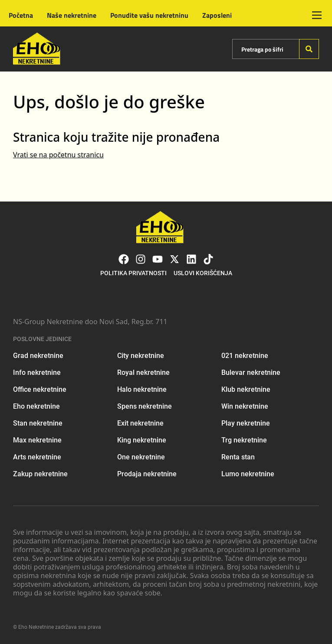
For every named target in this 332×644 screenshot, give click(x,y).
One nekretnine (141, 457)
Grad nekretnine (38, 356)
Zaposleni (217, 15)
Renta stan (238, 457)
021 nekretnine (245, 356)
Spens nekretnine (145, 406)
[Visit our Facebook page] (124, 259)
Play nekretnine (246, 423)
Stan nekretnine (38, 423)
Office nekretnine (40, 389)
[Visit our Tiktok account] (208, 259)
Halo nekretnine (142, 389)
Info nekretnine (37, 372)
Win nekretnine (245, 406)
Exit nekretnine (140, 423)
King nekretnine (142, 440)
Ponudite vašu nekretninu (149, 15)
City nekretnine (141, 356)
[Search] (309, 49)
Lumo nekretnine (248, 474)
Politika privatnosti (133, 273)
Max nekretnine (37, 440)
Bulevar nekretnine (251, 372)
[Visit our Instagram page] (141, 259)
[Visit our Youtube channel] (158, 259)
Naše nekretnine (72, 15)
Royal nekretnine (143, 372)
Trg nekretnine (244, 440)
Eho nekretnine (36, 406)
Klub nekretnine (246, 389)
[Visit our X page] (174, 259)
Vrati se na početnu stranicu (58, 155)
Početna (21, 15)
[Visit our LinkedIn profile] (191, 259)
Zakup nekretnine (40, 474)
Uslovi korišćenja (203, 273)
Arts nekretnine (37, 457)
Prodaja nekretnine (147, 474)
